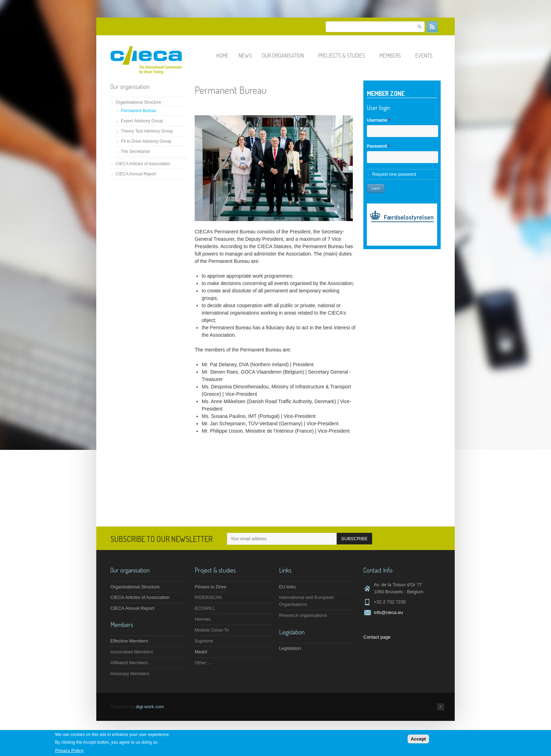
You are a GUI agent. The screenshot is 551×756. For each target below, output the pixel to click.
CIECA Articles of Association (143, 164)
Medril (201, 652)
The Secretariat (135, 151)
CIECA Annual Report (136, 174)
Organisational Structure (138, 102)
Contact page (377, 637)
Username (378, 120)
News (245, 56)
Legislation (290, 648)
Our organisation (286, 56)
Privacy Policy (69, 751)
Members (393, 56)
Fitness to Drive (210, 587)
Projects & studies (345, 56)
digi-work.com (150, 707)
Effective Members (129, 641)
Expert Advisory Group (142, 121)
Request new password (394, 174)
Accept (418, 739)
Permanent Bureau (139, 111)
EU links (287, 587)
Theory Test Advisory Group (147, 131)
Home (222, 56)
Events (427, 56)
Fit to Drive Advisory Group (146, 141)
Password (378, 146)
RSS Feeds (432, 27)
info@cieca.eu (388, 612)
